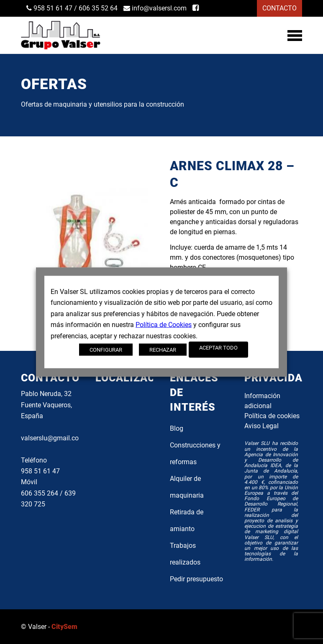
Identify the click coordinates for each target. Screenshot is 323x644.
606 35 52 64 (98, 8)
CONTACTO (279, 8)
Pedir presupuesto (196, 579)
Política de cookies (272, 416)
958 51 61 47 (49, 8)
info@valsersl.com (155, 8)
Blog (177, 428)
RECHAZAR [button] (163, 349)
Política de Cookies (164, 325)
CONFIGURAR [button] (106, 349)
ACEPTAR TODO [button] (218, 347)
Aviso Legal (261, 426)
